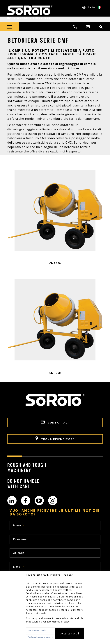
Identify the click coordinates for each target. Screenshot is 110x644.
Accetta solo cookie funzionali (40, 637)
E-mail (19, 567)
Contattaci (55, 422)
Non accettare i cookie (37, 630)
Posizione (20, 539)
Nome (19, 525)
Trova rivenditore (55, 439)
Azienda (19, 553)
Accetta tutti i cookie (70, 635)
